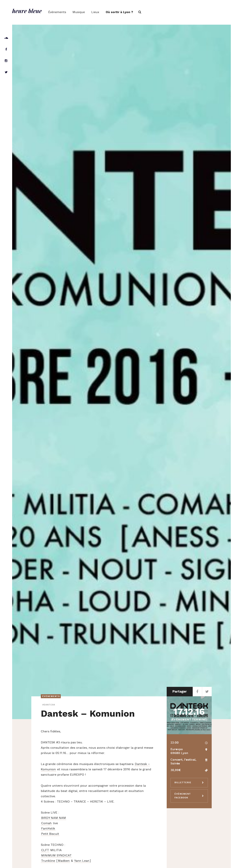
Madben (64, 861)
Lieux (95, 12)
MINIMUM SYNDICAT (56, 856)
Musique (79, 12)
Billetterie (183, 783)
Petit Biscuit (50, 834)
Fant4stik (48, 829)
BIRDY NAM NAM (54, 818)
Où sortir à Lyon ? (119, 12)
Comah (46, 823)
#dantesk (49, 705)
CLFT (45, 850)
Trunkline (48, 861)
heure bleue (27, 11)
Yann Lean (82, 861)
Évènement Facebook (183, 796)
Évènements (57, 12)
